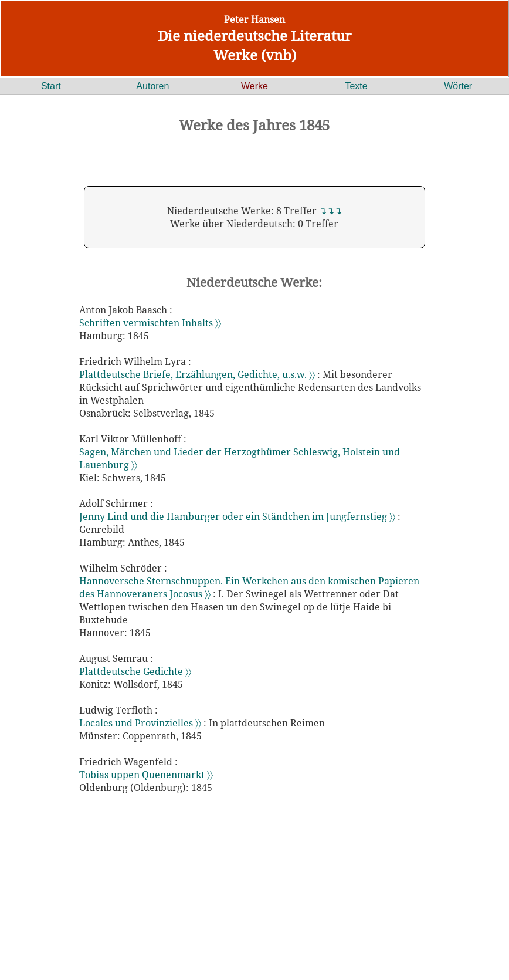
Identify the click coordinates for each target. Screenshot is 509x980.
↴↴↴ (330, 211)
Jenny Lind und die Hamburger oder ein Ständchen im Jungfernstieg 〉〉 (238, 516)
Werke (254, 86)
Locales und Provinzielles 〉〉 (141, 723)
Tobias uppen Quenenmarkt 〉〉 (146, 775)
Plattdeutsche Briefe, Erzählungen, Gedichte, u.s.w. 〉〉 (198, 374)
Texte (356, 86)
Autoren (152, 86)
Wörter (458, 86)
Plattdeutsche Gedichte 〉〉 (135, 671)
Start (51, 86)
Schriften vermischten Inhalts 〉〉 (150, 323)
